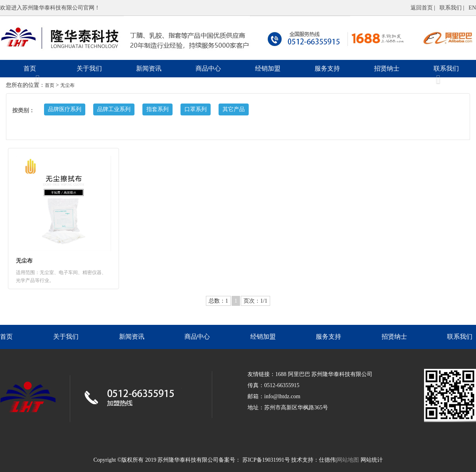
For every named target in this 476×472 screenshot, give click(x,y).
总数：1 (218, 301)
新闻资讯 (149, 68)
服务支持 (327, 68)
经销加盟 (268, 68)
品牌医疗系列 (65, 109)
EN (472, 8)
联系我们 (451, 8)
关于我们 (89, 68)
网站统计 (372, 460)
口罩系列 (196, 109)
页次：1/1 (255, 301)
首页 (30, 68)
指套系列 (157, 109)
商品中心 (208, 68)
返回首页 (422, 8)
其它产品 (234, 109)
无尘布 (67, 85)
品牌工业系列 (114, 109)
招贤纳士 (387, 68)
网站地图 (348, 460)
